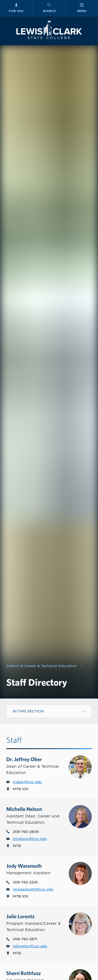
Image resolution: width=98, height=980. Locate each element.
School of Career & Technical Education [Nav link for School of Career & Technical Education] (41, 666)
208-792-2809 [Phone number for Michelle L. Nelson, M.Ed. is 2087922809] (22, 832)
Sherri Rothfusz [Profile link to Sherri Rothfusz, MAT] (27, 973)
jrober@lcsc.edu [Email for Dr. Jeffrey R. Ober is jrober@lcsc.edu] (24, 782)
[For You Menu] (16, 8)
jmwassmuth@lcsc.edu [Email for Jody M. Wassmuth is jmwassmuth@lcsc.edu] (30, 889)
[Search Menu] (49, 8)
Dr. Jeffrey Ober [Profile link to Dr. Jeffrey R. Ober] (28, 759)
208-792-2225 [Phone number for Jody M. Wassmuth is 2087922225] (22, 882)
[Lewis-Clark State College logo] (49, 30)
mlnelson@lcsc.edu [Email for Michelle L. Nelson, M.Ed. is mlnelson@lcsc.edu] (27, 839)
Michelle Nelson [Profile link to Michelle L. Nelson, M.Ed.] (28, 809)
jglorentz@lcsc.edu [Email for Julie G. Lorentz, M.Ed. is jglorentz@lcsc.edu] (27, 946)
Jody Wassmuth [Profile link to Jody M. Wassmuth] (28, 866)
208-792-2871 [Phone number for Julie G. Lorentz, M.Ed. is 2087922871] (22, 939)
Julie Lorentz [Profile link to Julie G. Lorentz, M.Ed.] (24, 916)
